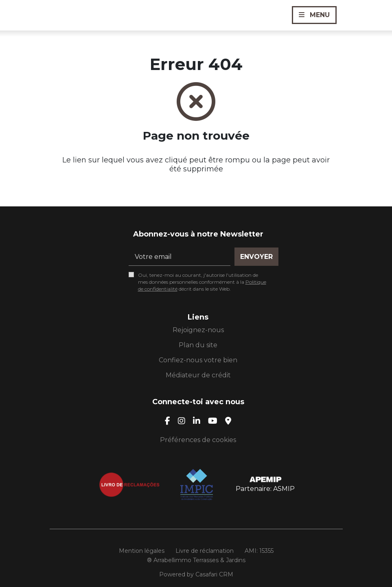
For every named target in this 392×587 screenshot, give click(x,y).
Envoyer (256, 257)
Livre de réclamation (205, 551)
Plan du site (198, 345)
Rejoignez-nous (198, 330)
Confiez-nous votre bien (198, 360)
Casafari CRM (214, 574)
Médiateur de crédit (198, 375)
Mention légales (142, 551)
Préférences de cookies (198, 440)
